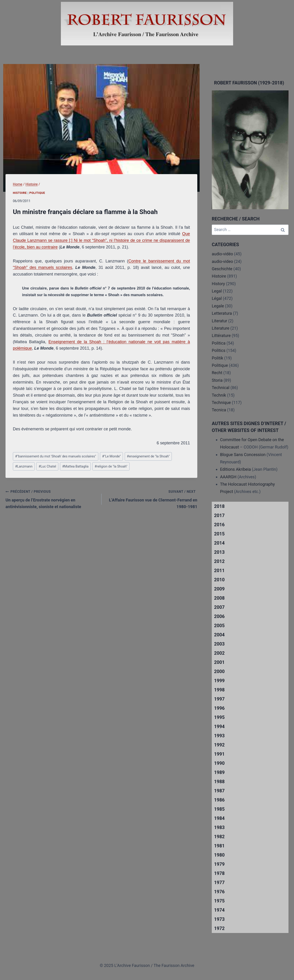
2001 (219, 662)
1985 (219, 809)
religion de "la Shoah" (111, 466)
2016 (219, 525)
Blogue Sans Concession (243, 455)
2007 (219, 607)
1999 (219, 681)
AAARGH (228, 477)
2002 (219, 653)
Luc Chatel (47, 466)
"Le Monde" (111, 456)
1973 (219, 919)
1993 (219, 736)
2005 (219, 626)
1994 (219, 727)
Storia (217, 380)
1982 (219, 837)
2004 (219, 635)
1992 (219, 745)
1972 (219, 928)
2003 (219, 644)
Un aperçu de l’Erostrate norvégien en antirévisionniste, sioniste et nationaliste (51, 499)
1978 (219, 873)
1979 (219, 864)
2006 (219, 616)
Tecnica (219, 410)
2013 (219, 552)
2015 (219, 534)
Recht (217, 373)
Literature (220, 328)
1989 (219, 772)
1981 (219, 846)
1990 (219, 763)
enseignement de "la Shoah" (148, 456)
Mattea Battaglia (75, 466)
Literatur (219, 321)
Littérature (221, 335)
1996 (219, 708)
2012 (219, 561)
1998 (219, 690)
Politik (218, 358)
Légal (217, 298)
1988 (219, 782)
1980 (219, 855)
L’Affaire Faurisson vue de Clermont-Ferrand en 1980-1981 (152, 499)
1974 (219, 910)
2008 (219, 598)
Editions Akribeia (235, 469)
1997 (219, 699)
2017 (219, 515)
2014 (219, 543)
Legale (218, 306)
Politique (37, 193)
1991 (219, 754)
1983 (219, 827)
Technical (221, 388)
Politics (219, 350)
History (218, 284)
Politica (219, 343)
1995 (219, 717)
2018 (219, 506)
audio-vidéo (222, 254)
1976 (219, 892)
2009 (219, 589)
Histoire (20, 193)
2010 (219, 580)
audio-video (222, 261)
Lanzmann (24, 466)
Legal (217, 291)
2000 (219, 671)
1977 (219, 883)
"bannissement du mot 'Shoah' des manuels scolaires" (56, 456)
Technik (219, 395)
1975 (219, 901)
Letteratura (222, 313)
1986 (219, 800)
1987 (219, 791)
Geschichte (222, 269)
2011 (219, 571)
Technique (221, 402)
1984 (219, 818)
